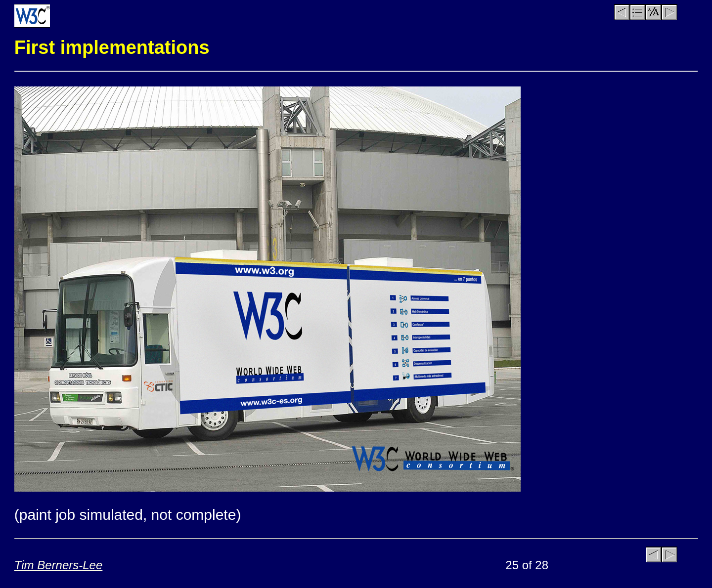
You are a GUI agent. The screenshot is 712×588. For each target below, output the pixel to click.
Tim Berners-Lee (59, 565)
